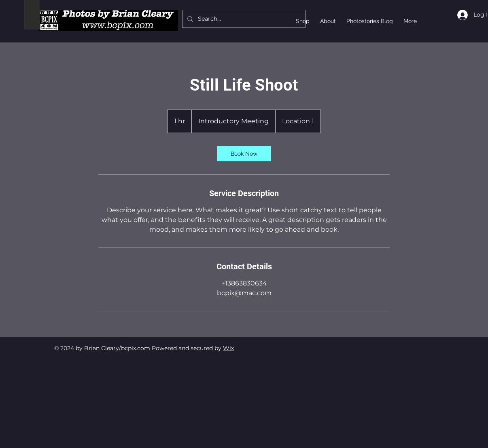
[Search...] (243, 19)
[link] (244, 154)
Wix (228, 348)
